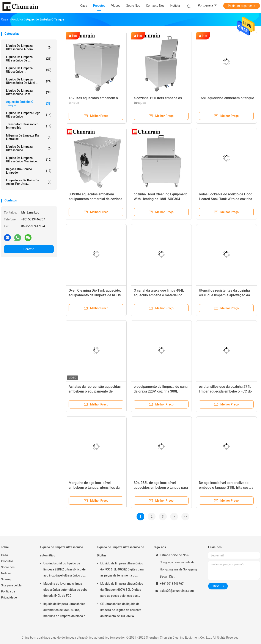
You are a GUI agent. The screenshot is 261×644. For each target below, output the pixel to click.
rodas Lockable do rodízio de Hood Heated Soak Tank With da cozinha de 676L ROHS (226, 199)
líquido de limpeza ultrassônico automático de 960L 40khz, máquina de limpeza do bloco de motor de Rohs (65, 611)
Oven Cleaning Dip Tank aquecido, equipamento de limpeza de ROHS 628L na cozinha (95, 295)
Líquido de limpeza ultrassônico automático (61, 551)
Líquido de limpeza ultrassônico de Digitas (120, 551)
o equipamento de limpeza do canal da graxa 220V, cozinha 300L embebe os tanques (161, 391)
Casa (5, 555)
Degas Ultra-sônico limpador (29, 171)
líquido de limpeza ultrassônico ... (29, 70)
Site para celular (12, 585)
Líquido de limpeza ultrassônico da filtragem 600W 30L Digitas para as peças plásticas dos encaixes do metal (122, 590)
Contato (29, 249)
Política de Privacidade (9, 594)
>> (185, 517)
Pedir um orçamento (242, 6)
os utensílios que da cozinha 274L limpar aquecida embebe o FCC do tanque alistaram (225, 391)
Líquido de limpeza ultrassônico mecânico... (29, 160)
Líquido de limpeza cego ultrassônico (29, 115)
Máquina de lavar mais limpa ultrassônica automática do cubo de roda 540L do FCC (65, 590)
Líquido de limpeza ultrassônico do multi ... (29, 81)
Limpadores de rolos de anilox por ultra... (29, 182)
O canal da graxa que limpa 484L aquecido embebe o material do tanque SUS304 (159, 295)
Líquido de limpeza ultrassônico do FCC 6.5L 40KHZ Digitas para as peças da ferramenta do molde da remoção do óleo (122, 570)
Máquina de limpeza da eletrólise (29, 137)
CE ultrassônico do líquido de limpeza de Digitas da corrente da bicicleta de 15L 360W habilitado (121, 611)
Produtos (7, 561)
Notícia (6, 573)
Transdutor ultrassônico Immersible (29, 126)
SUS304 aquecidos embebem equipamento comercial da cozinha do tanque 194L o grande (96, 199)
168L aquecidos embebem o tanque (226, 98)
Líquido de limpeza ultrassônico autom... (29, 47)
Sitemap (7, 579)
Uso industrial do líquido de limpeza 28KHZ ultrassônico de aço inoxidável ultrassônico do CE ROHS (64, 570)
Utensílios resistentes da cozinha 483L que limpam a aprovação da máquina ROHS (224, 295)
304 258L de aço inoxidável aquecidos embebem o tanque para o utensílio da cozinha (161, 488)
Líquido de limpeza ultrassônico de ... (29, 59)
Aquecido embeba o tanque (29, 104)
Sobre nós (8, 567)
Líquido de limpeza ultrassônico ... (29, 148)
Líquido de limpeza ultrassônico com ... (29, 92)
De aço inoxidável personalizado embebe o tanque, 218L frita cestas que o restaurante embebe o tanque (226, 488)
